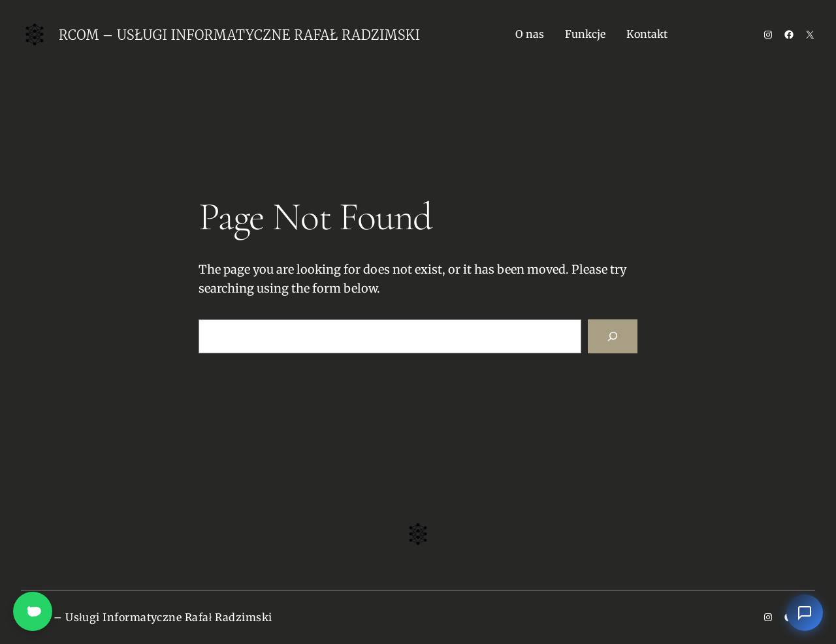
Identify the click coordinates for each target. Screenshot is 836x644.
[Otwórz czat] (805, 613)
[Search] (613, 336)
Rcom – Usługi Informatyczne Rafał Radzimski (239, 35)
